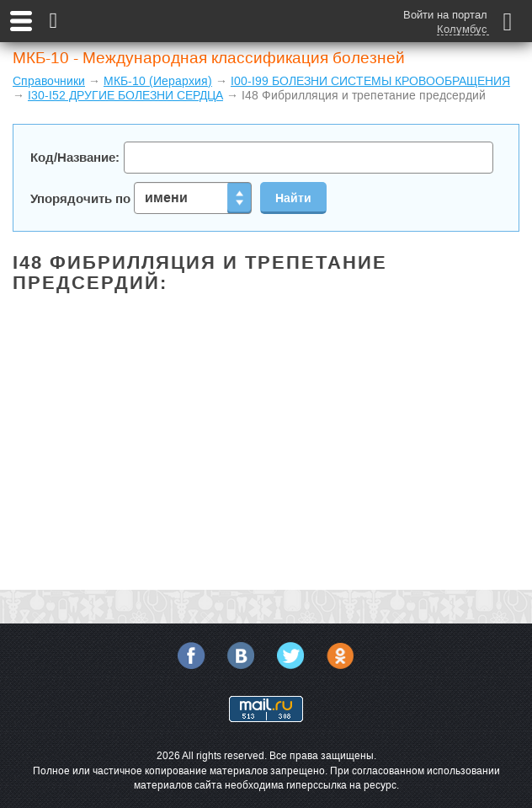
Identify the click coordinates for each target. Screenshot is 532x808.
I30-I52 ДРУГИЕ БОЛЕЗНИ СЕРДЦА (125, 95)
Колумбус (462, 29)
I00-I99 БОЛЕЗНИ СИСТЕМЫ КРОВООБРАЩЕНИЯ (370, 81)
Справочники (49, 81)
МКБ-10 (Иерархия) (158, 81)
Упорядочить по (141, 198)
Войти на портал (445, 15)
